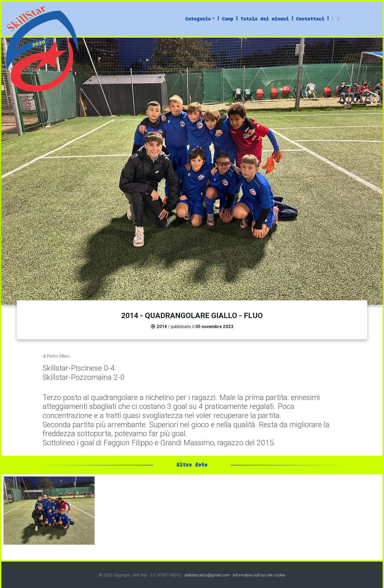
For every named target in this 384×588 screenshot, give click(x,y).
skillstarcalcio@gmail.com (207, 575)
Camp (228, 19)
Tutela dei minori (264, 19)
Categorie (198, 19)
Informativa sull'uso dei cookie (259, 575)
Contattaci (310, 19)
